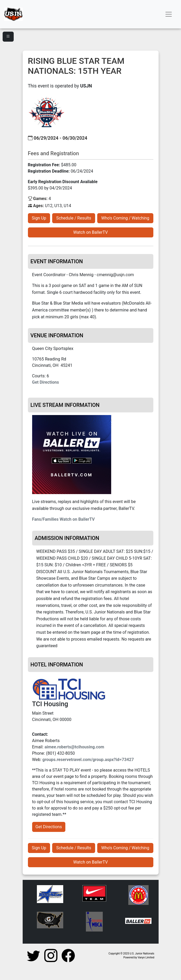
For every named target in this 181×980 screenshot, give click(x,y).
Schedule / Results (74, 218)
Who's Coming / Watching (125, 218)
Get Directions (46, 382)
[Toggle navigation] (169, 14)
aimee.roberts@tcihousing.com (74, 747)
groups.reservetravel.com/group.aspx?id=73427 (88, 760)
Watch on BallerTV (90, 232)
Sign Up (39, 218)
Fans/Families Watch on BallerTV (63, 519)
